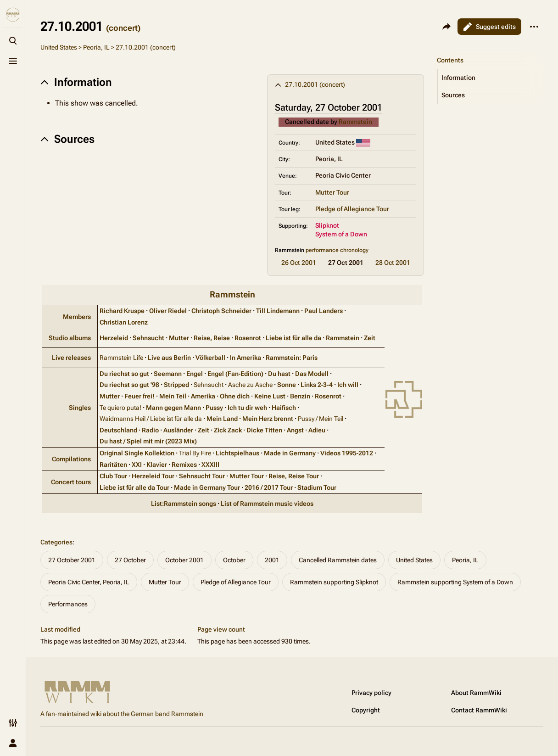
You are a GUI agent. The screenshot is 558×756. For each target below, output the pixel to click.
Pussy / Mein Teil (321, 419)
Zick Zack (228, 430)
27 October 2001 (72, 560)
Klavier (157, 465)
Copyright (366, 710)
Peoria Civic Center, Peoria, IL (89, 582)
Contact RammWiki (479, 710)
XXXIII (210, 465)
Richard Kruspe (122, 311)
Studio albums (70, 338)
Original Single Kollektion (137, 453)
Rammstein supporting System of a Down (455, 582)
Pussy (214, 408)
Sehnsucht (148, 338)
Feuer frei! (139, 396)
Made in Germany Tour (207, 487)
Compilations (71, 459)
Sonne (287, 385)
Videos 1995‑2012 (347, 453)
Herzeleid (114, 338)
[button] (491, 78)
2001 (272, 560)
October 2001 (184, 560)
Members (77, 317)
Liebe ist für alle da (293, 338)
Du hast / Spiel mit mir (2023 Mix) (148, 441)
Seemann (168, 374)
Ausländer (178, 430)
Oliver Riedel (168, 311)
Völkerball (210, 358)
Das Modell (312, 374)
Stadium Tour (317, 487)
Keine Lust (270, 396)
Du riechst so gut (124, 374)
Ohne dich (235, 396)
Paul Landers (324, 311)
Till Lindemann (278, 311)
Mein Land (222, 419)
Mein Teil (173, 396)
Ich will (348, 385)
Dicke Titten (264, 430)
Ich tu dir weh (247, 408)
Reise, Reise (212, 338)
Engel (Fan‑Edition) (236, 374)
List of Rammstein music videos (267, 504)
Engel (195, 374)
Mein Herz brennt (268, 419)
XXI (137, 465)
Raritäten (113, 465)
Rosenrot (248, 338)
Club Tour (113, 476)
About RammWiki (476, 693)
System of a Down (341, 234)
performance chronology (337, 250)
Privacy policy (371, 693)
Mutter (179, 338)
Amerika (203, 396)
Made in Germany (290, 453)
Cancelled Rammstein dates (338, 560)
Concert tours (71, 482)
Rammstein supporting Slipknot (334, 582)
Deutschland (118, 430)
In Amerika (246, 358)
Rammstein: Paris (292, 358)
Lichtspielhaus (237, 453)
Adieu (317, 430)
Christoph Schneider (221, 311)
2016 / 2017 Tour (269, 487)
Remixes (184, 465)
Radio (150, 430)
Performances (68, 604)
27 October (130, 560)
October (234, 560)
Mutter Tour (332, 192)
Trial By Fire (195, 453)
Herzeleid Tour (153, 476)
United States (59, 47)
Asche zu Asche (250, 385)
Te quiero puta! (120, 408)
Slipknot (327, 225)
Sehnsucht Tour (202, 476)
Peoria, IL (96, 47)
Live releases (71, 358)
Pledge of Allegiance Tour (352, 209)
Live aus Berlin (169, 358)
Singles (80, 408)
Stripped (176, 385)
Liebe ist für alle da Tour (134, 487)
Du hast (279, 374)
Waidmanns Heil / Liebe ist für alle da (151, 419)
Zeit (370, 338)
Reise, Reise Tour (294, 476)
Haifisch (284, 408)
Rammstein (355, 122)
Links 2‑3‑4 (317, 385)
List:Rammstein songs (184, 504)
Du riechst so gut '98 (129, 385)
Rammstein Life (121, 358)
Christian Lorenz (124, 322)
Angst (295, 430)
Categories (56, 542)
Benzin (300, 396)
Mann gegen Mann (173, 408)
